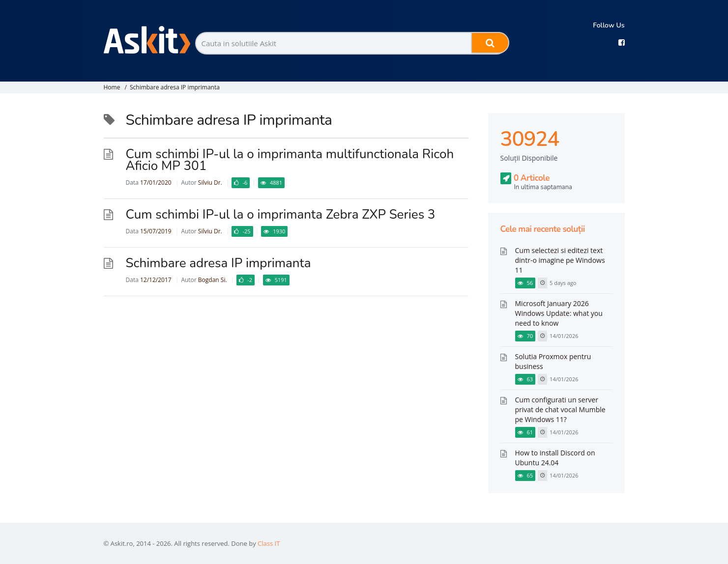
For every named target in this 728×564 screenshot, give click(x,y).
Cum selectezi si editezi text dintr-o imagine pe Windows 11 (560, 260)
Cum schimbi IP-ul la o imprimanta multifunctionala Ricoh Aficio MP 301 (290, 160)
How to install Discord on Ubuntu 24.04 (555, 458)
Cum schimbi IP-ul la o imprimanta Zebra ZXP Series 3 (281, 214)
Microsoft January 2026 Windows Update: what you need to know (559, 313)
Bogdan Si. (213, 280)
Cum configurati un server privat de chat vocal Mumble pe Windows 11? (560, 409)
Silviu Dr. (210, 183)
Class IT (269, 543)
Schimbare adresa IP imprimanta (175, 87)
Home (112, 87)
